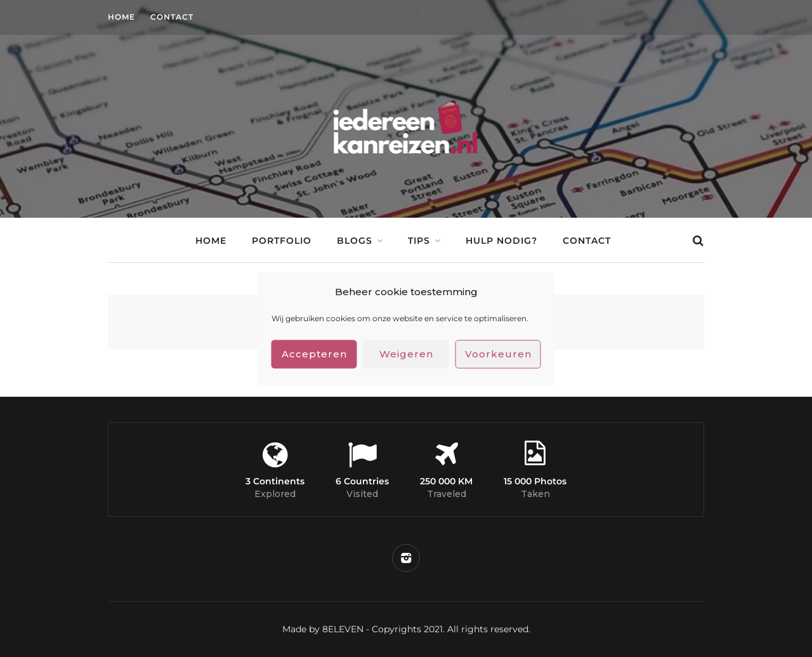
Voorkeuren (498, 354)
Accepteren (314, 354)
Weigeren (406, 354)
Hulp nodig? (501, 241)
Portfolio (282, 241)
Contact (172, 17)
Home (121, 17)
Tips (419, 241)
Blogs (355, 241)
